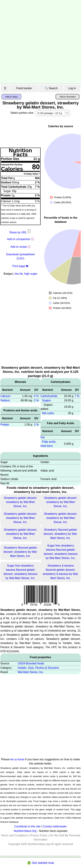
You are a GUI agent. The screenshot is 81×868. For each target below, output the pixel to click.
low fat (19, 274)
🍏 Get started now (40, 863)
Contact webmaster (55, 826)
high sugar (31, 274)
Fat (43, 437)
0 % (36, 396)
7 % (77, 396)
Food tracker (24, 88)
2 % (36, 400)
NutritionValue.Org (25, 831)
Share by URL (20, 232)
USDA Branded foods (31, 663)
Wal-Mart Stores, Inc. (31, 672)
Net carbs (48, 413)
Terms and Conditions (14, 835)
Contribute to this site (27, 826)
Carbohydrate (49, 396)
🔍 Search (51, 88)
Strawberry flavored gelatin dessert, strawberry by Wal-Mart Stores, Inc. (61, 534)
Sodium (5, 400)
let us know (17, 759)
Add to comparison (19, 239)
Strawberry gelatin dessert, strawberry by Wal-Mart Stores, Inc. (20, 502)
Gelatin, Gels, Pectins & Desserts (38, 668)
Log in (72, 88)
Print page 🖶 (20, 266)
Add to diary (11, 97)
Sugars (46, 400)
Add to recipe (19, 247)
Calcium (5, 396)
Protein (5, 425)
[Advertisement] (40, 42)
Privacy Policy (39, 835)
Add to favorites (67, 97)
